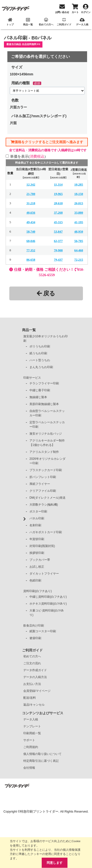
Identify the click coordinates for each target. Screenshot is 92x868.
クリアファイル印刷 (43, 491)
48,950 (79, 231)
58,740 (31, 231)
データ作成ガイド (35, 670)
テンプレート (32, 726)
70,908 (58, 250)
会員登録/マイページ (37, 691)
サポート (29, 740)
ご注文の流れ (32, 663)
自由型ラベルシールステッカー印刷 (47, 413)
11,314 (58, 184)
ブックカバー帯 (40, 560)
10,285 (79, 184)
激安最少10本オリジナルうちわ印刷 (46, 339)
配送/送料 (30, 698)
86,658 (31, 260)
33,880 (79, 213)
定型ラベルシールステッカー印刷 (47, 425)
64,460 (79, 250)
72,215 (79, 260)
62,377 (58, 241)
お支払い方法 (32, 684)
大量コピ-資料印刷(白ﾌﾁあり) (47, 613)
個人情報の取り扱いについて (42, 754)
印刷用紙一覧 (32, 733)
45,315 (58, 222)
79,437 (58, 260)
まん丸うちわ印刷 (41, 367)
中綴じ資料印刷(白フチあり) (48, 597)
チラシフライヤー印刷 (44, 383)
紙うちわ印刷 (38, 353)
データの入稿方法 (35, 677)
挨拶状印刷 (37, 553)
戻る (46, 293)
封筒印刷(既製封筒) (42, 546)
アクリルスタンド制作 (44, 452)
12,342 (31, 184)
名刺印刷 (35, 525)
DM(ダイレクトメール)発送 (47, 498)
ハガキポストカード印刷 (46, 532)
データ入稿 (31, 719)
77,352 (31, 250)
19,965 (58, 194)
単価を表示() (28, 156)
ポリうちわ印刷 (40, 346)
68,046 (31, 241)
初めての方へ (32, 656)
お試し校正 (37, 567)
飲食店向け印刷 (34, 626)
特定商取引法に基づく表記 (41, 761)
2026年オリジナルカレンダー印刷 (47, 461)
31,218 (31, 203)
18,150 (79, 194)
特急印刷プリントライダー (39, 811)
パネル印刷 (37, 518)
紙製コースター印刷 (43, 631)
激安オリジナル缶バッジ (46, 434)
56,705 (79, 241)
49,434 (31, 222)
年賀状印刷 (37, 539)
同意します (55, 863)
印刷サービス (32, 378)
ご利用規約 (31, 747)
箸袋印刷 (35, 638)
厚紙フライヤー (40, 484)
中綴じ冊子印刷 (40, 390)
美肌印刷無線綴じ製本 (44, 404)
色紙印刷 (35, 580)
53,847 (58, 231)
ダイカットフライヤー (44, 574)
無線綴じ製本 (38, 397)
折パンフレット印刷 (43, 477)
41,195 (79, 222)
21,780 (31, 194)
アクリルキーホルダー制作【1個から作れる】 (47, 443)
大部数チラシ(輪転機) (44, 505)
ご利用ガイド (32, 650)
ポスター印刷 (38, 511)
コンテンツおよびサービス (43, 713)
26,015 (79, 203)
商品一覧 (29, 330)
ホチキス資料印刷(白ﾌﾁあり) (48, 604)
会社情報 (29, 768)
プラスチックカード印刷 (46, 470)
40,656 (31, 213)
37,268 (58, 213)
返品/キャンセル (34, 705)
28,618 (58, 203)
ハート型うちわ (40, 360)
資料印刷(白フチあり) (38, 591)
